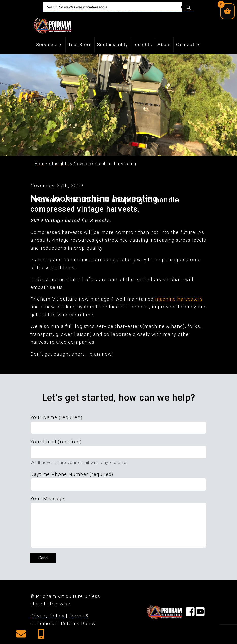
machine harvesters (179, 299)
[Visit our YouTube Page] (200, 613)
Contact (189, 45)
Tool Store (80, 45)
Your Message (47, 499)
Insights (143, 45)
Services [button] (50, 45)
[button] (21, 636)
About (164, 45)
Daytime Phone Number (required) (72, 474)
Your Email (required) (56, 442)
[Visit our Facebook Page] (190, 613)
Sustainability (113, 45)
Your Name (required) (56, 417)
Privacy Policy (47, 616)
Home (41, 164)
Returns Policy (78, 624)
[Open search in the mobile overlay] (118, 7)
